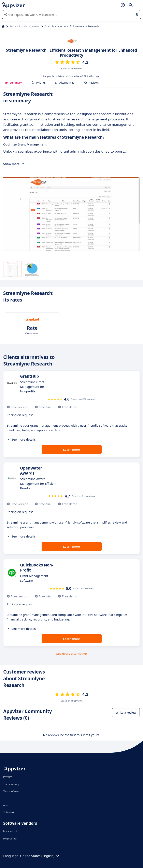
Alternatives (64, 83)
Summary (13, 83)
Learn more (71, 449)
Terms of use (11, 791)
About (7, 805)
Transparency (11, 784)
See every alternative (72, 653)
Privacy (7, 777)
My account (10, 831)
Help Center (10, 838)
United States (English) (40, 856)
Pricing (38, 83)
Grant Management (56, 26)
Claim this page (92, 76)
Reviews (91, 83)
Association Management (25, 26)
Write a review (126, 712)
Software (9, 812)
